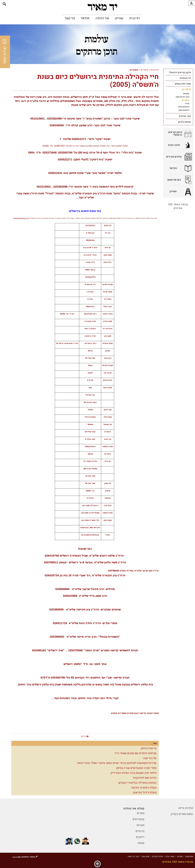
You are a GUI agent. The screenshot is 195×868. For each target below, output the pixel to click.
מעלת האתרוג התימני (144, 788)
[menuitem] (135, 18)
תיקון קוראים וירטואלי (180, 72)
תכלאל (85, 18)
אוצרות (186, 94)
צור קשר (70, 18)
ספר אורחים (185, 116)
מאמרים (134, 70)
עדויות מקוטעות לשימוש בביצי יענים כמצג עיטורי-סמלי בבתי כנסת (117, 763)
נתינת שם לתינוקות (145, 778)
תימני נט (144, 70)
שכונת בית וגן (184, 122)
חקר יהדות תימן (183, 97)
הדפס (83, 736)
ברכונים (140, 831)
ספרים (141, 813)
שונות (141, 843)
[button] (4, 4)
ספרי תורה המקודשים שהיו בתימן (136, 768)
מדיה (187, 104)
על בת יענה (150, 758)
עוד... (154, 743)
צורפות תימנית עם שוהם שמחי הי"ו (135, 753)
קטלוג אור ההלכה (134, 809)
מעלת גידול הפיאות (145, 793)
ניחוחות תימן (184, 107)
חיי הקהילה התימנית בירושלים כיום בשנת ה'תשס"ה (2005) (98, 81)
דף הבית (135, 18)
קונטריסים (138, 819)
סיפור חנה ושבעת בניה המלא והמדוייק (134, 773)
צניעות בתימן (149, 748)
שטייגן (119, 18)
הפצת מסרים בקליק (182, 814)
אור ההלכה (102, 18)
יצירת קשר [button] (5, 52)
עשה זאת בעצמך (183, 84)
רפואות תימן (184, 110)
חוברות (140, 825)
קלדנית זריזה (186, 808)
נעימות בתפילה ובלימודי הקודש (137, 783)
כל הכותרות (185, 78)
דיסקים (140, 837)
